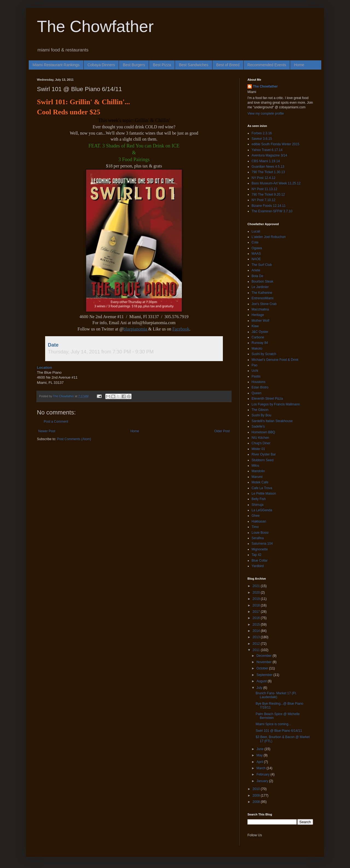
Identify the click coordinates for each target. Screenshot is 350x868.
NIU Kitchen (260, 438)
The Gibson (260, 410)
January (263, 781)
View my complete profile (266, 114)
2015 (257, 625)
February (263, 774)
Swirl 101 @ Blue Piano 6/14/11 (279, 731)
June (260, 749)
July (260, 688)
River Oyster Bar (264, 454)
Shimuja (257, 505)
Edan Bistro (260, 387)
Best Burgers (134, 65)
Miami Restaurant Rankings (56, 65)
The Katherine (262, 293)
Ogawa (257, 248)
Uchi (255, 371)
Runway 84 (260, 343)
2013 (257, 637)
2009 (257, 796)
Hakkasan (259, 521)
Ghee (256, 516)
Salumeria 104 (262, 544)
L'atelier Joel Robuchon (269, 237)
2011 (257, 650)
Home (299, 65)
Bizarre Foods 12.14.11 (269, 206)
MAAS (256, 254)
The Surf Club (262, 265)
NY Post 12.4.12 (263, 178)
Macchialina (260, 309)
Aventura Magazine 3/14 (269, 155)
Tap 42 (256, 555)
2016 (257, 618)
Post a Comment (56, 422)
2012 (257, 644)
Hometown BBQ (263, 432)
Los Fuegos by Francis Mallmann (276, 404)
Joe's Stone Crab (264, 304)
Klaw (255, 326)
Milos (255, 466)
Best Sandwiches (193, 65)
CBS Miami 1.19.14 (266, 161)
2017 (257, 612)
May (260, 755)
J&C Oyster (260, 332)
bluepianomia (136, 329)
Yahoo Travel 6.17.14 (267, 150)
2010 (257, 789)
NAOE (256, 259)
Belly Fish (259, 499)
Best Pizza (162, 65)
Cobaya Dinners (101, 65)
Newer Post (47, 431)
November (265, 662)
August (262, 681)
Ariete (256, 270)
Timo (255, 527)
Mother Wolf (260, 321)
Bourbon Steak (262, 281)
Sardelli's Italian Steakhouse (272, 421)
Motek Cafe (260, 482)
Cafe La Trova (262, 488)
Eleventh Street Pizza (267, 399)
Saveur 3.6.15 (262, 139)
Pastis (256, 376)
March (262, 768)
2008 (257, 802)
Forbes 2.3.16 (262, 133)
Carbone (258, 337)
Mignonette (260, 549)
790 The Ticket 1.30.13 (268, 172)
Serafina (258, 538)
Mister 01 (258, 449)
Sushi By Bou (261, 415)
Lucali (256, 231)
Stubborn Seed (262, 460)
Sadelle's (258, 426)
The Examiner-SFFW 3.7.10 (272, 211)
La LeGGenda (262, 510)
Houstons (259, 382)
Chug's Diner (261, 443)
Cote (255, 242)
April (260, 762)
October (263, 668)
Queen (256, 393)
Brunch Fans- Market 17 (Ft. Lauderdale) (276, 695)
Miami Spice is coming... (273, 724)
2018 (257, 605)
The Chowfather (95, 26)
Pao (254, 365)
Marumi (257, 477)
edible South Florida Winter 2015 (275, 144)
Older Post (222, 431)
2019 (257, 599)
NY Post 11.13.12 (264, 189)
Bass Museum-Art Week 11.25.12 (276, 183)
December (265, 656)
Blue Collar (260, 561)
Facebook (181, 329)
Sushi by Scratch (264, 354)
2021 (257, 586)
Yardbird (258, 566)
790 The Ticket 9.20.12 (268, 194)
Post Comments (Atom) (74, 439)
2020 (257, 593)
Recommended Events (267, 65)
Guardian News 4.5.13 (268, 167)
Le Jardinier (260, 287)
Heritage (258, 315)
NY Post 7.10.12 (263, 200)
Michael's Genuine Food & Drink (275, 360)
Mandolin (258, 471)
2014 (257, 631)
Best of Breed (228, 65)
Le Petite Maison (264, 493)
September (265, 675)
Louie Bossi (260, 533)
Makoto (257, 349)
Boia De (257, 276)
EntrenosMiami (262, 298)
